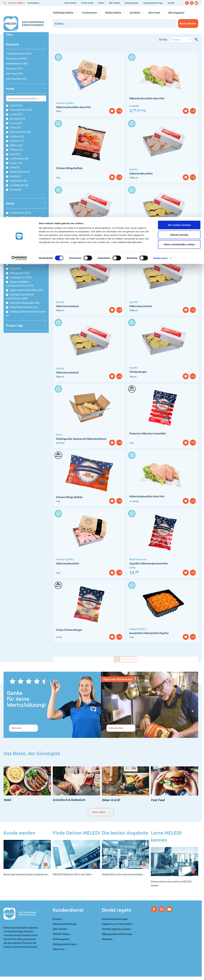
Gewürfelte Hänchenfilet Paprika (149, 633)
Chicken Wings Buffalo (69, 168)
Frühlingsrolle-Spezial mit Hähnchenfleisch (81, 439)
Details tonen (160, 41)
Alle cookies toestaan (179, 8)
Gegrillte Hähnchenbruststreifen (149, 563)
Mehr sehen (101, 812)
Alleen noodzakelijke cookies (179, 27)
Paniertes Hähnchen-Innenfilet (148, 433)
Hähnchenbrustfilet (141, 173)
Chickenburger (138, 372)
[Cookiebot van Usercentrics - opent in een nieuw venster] (19, 41)
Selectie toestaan (179, 18)
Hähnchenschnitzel (141, 240)
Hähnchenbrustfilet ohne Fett (73, 107)
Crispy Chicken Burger (69, 630)
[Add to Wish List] (112, 111)
